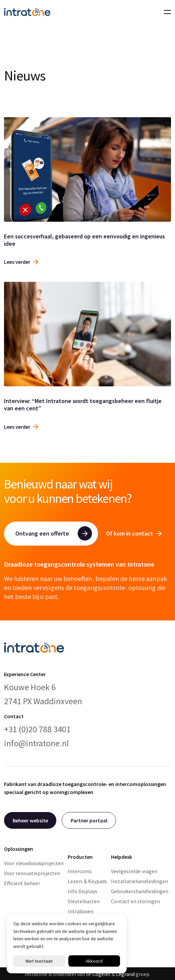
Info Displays (82, 891)
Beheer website (30, 820)
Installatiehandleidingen (139, 881)
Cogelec (101, 974)
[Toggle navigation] (165, 12)
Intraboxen (80, 911)
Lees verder (21, 262)
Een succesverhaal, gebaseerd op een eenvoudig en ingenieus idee (84, 240)
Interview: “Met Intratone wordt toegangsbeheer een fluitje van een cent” (83, 405)
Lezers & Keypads (87, 881)
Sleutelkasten (84, 901)
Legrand (125, 974)
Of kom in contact (134, 533)
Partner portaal (89, 820)
